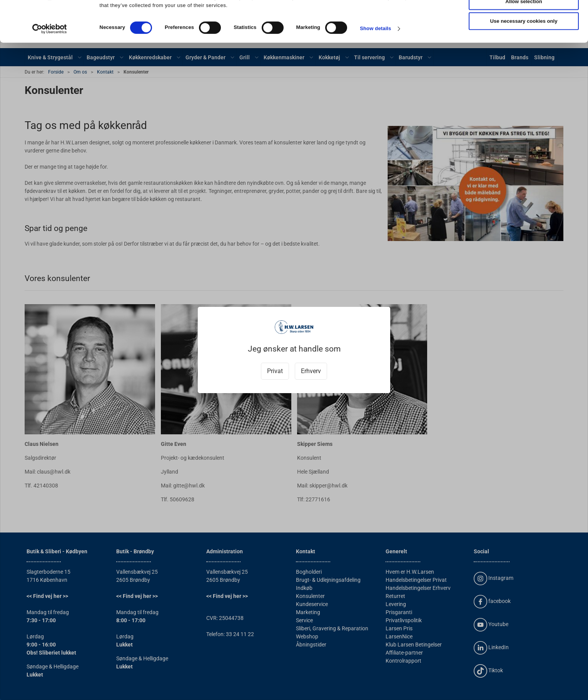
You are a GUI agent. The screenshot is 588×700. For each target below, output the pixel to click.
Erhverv (311, 371)
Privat (275, 371)
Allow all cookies (524, 18)
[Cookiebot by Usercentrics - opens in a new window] (50, 65)
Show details (375, 65)
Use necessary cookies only (524, 58)
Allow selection (524, 38)
